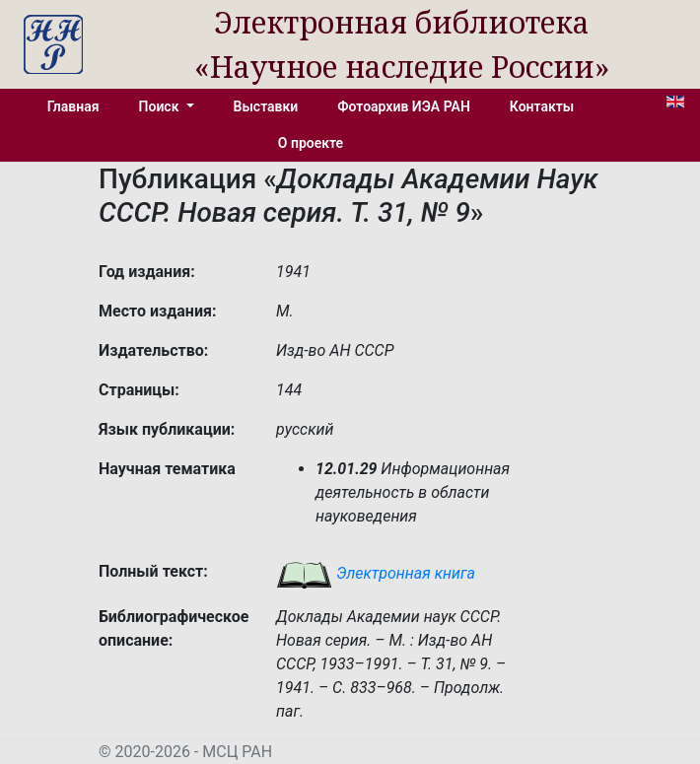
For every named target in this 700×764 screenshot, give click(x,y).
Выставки (266, 106)
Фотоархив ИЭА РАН (404, 106)
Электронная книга (376, 573)
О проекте (311, 143)
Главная (73, 106)
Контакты (542, 106)
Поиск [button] (161, 106)
